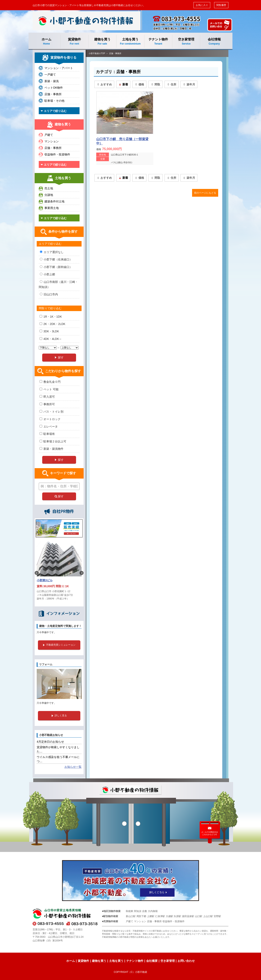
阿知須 (138, 911)
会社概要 (152, 961)
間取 (155, 84)
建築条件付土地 (54, 201)
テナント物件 (158, 42)
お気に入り (202, 5)
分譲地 (49, 195)
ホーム (46, 42)
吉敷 (145, 911)
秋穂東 (129, 911)
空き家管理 (186, 42)
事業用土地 (52, 208)
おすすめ (104, 84)
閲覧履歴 (221, 5)
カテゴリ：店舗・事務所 (118, 72)
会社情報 (214, 42)
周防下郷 (141, 916)
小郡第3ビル (45, 580)
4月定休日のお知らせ (50, 742)
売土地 (49, 188)
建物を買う (102, 42)
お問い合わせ (186, 961)
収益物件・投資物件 (57, 154)
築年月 (189, 84)
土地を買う (130, 42)
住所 (172, 84)
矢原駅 (177, 916)
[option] (59, 573)
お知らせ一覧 (73, 767)
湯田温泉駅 (188, 916)
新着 (123, 84)
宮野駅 (217, 916)
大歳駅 (169, 916)
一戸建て (50, 75)
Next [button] (82, 573)
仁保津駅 (160, 916)
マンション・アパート (59, 68)
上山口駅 (208, 916)
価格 (139, 84)
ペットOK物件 (54, 88)
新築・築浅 (52, 81)
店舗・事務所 (115, 53)
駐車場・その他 (54, 101)
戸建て (49, 135)
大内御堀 (153, 911)
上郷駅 (151, 916)
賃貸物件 (74, 42)
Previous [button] (37, 573)
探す (59, 496)
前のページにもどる (205, 193)
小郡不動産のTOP (97, 53)
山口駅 (199, 916)
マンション (52, 141)
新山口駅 (131, 916)
